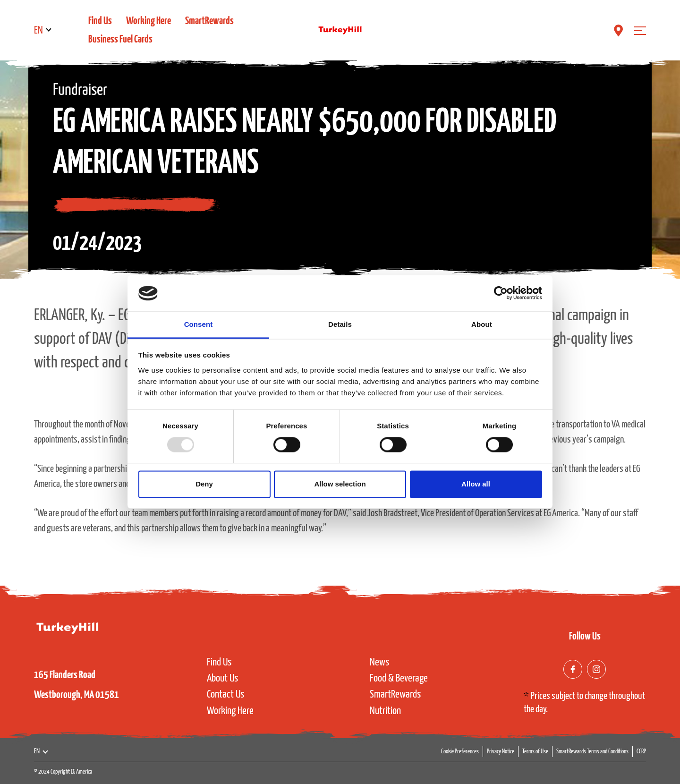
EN (38, 30)
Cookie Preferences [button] (460, 752)
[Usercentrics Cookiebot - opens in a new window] (501, 293)
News (379, 662)
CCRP (641, 752)
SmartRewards (209, 21)
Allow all (476, 484)
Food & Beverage (399, 678)
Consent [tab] (199, 324)
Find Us (100, 21)
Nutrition (385, 711)
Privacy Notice (501, 752)
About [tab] (482, 324)
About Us (222, 678)
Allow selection (340, 484)
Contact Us (225, 695)
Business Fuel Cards (120, 39)
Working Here (149, 21)
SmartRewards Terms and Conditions (592, 752)
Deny (204, 484)
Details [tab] (340, 324)
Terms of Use (535, 752)
